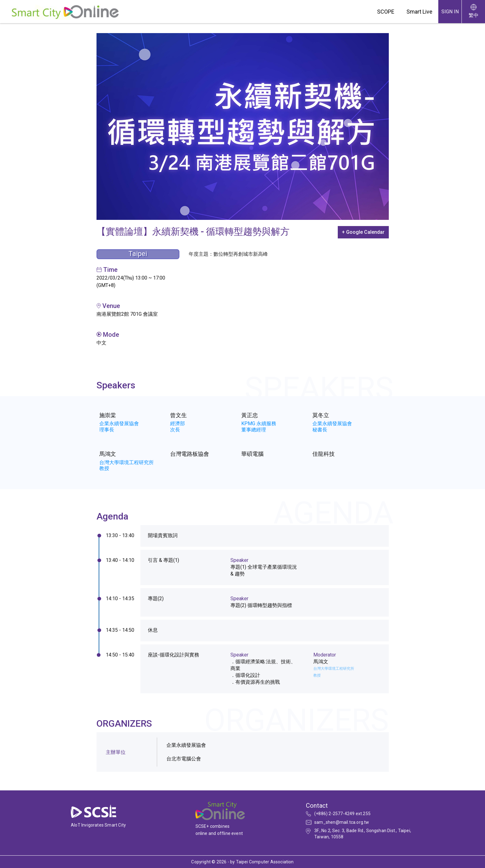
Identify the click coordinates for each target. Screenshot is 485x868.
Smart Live (419, 12)
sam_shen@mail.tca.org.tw (342, 822)
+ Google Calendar (363, 232)
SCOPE (386, 12)
